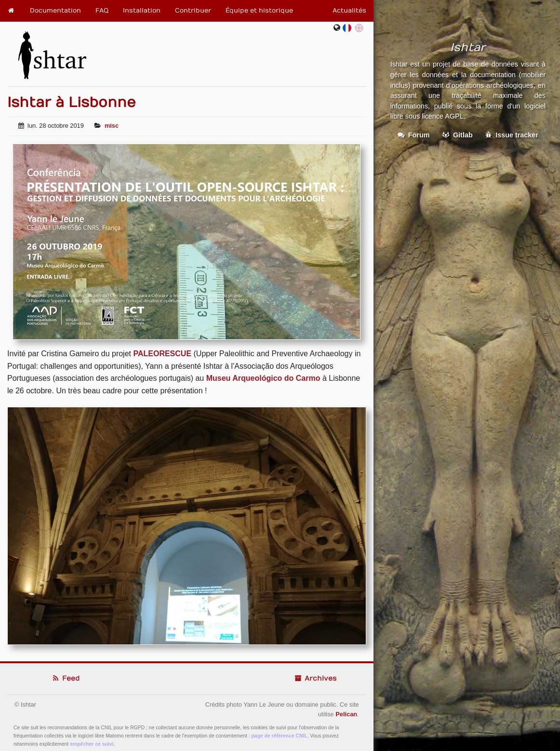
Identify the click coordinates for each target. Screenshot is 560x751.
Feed (66, 678)
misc (112, 126)
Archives (315, 678)
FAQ (102, 11)
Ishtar (52, 51)
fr (349, 28)
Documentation (55, 11)
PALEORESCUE (162, 354)
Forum (414, 135)
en (359, 28)
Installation (142, 11)
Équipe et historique (259, 11)
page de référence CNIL (280, 736)
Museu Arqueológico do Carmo (263, 378)
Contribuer (193, 11)
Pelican (346, 714)
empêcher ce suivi (92, 744)
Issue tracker (512, 135)
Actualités (349, 11)
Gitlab (458, 135)
